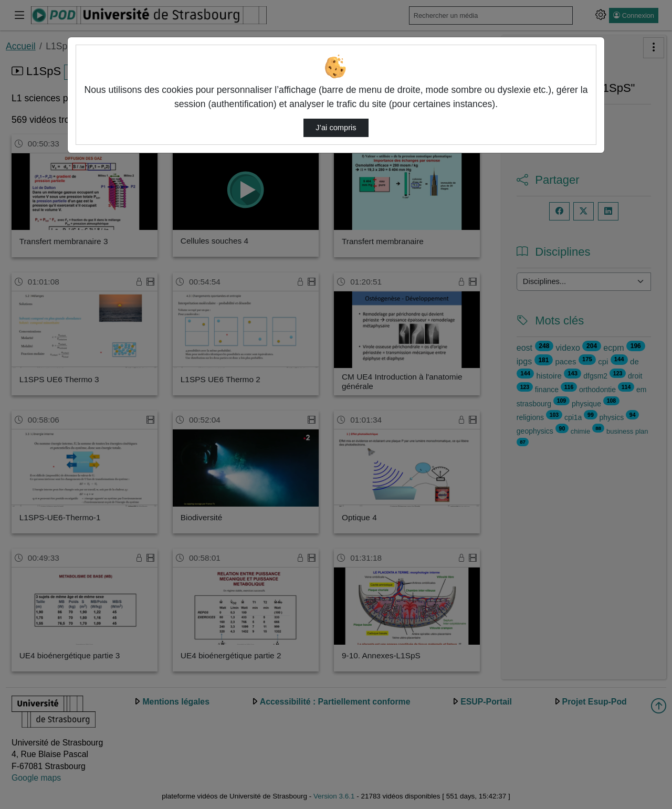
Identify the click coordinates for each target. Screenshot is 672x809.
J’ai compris (336, 128)
